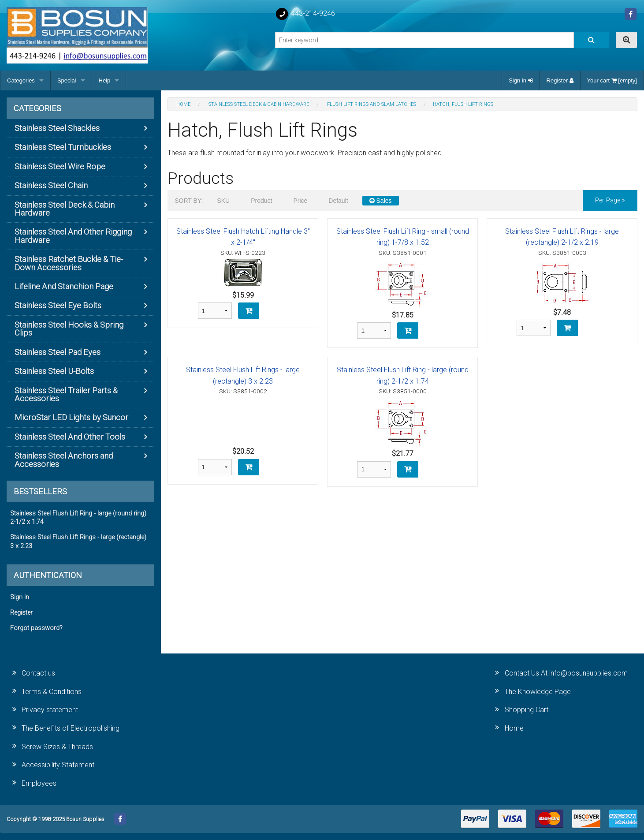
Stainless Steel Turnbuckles (63, 147)
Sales (381, 201)
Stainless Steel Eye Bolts (58, 305)
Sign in (521, 80)
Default (338, 201)
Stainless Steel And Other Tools (70, 437)
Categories (21, 80)
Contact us (38, 673)
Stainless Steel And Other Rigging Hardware (73, 236)
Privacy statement (50, 710)
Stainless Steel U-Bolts (54, 371)
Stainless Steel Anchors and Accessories (64, 460)
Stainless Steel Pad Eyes (58, 352)
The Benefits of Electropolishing (71, 728)
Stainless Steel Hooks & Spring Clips (69, 329)
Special (67, 80)
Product (261, 201)
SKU (223, 201)
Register (560, 80)
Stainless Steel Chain (51, 185)
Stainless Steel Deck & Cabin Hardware (65, 209)
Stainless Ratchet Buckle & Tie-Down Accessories (69, 263)
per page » (610, 200)
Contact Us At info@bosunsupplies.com (566, 673)
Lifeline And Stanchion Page (64, 286)
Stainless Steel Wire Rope (60, 166)
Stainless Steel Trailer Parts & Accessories (66, 394)
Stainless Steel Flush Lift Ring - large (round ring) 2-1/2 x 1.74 (78, 518)
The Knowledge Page (538, 692)
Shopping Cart (527, 710)
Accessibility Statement (58, 765)
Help (105, 80)
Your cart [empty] (612, 80)
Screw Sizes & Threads (57, 747)
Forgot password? (36, 628)
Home (514, 728)
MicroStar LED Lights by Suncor (71, 417)
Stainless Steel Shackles (57, 128)
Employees (39, 783)
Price (300, 201)
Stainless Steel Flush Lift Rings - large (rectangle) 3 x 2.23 (78, 541)
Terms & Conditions (52, 692)
